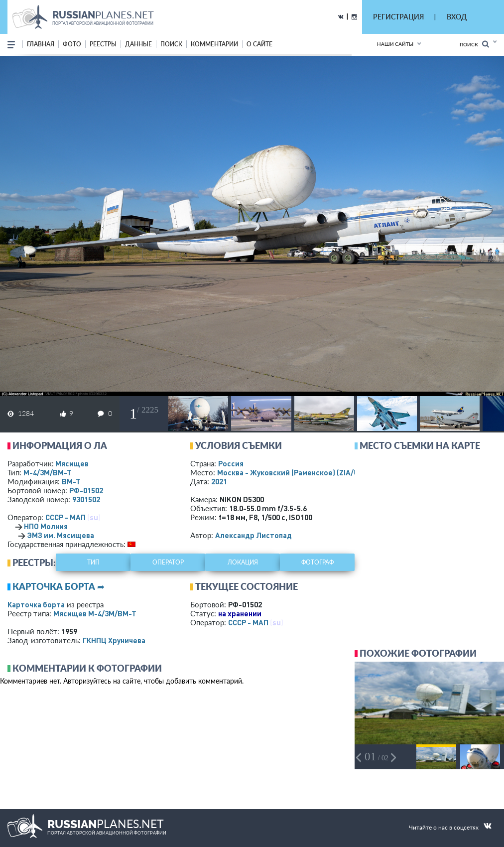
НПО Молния (46, 526)
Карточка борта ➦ (59, 586)
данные (138, 44)
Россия (231, 463)
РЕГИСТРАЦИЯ (398, 17)
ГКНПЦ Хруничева (114, 640)
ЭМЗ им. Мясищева (61, 535)
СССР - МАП (65, 517)
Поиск (474, 44)
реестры (103, 44)
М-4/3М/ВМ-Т (48, 472)
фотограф (317, 562)
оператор (168, 562)
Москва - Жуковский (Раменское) (297, 472)
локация (243, 562)
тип (93, 562)
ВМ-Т (71, 481)
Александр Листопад (253, 535)
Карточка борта (36, 604)
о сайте (259, 44)
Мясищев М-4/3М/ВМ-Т (95, 613)
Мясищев (72, 463)
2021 (219, 481)
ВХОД (457, 17)
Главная (41, 44)
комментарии (214, 44)
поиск (171, 44)
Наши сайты (395, 44)
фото (72, 44)
